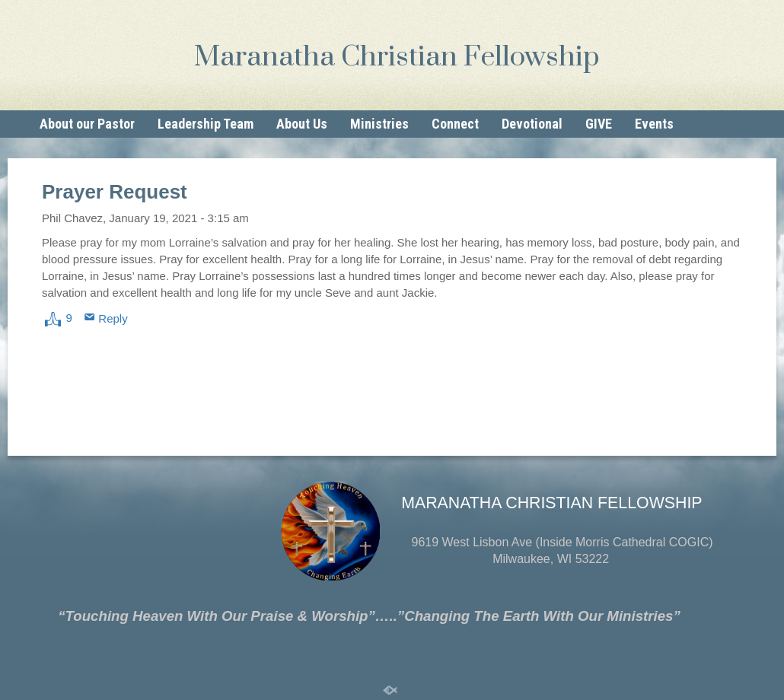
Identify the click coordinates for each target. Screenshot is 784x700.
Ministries (379, 124)
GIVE (599, 124)
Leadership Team (206, 124)
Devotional (532, 124)
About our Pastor (87, 124)
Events (654, 124)
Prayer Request (115, 192)
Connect (455, 124)
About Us (302, 124)
